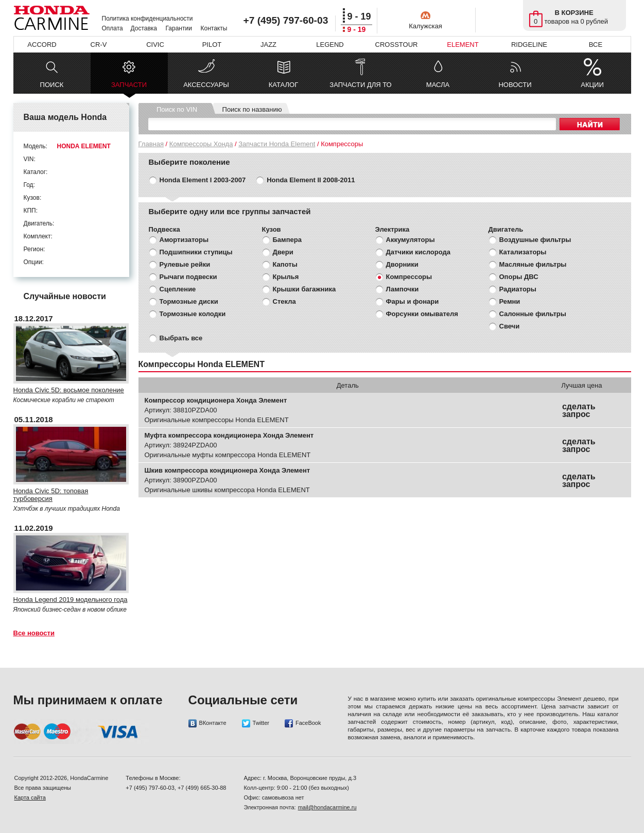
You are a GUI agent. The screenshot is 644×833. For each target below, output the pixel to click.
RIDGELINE (529, 45)
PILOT (212, 45)
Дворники (402, 264)
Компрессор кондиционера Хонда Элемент (216, 400)
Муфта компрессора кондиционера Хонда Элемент (229, 435)
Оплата (112, 28)
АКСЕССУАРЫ (206, 85)
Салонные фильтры (533, 314)
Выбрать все (181, 338)
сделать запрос (579, 410)
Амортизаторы (184, 240)
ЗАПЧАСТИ (129, 87)
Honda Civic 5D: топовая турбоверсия (51, 495)
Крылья (286, 277)
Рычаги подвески (188, 277)
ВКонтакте (207, 723)
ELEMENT (463, 45)
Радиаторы (518, 289)
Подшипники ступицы (196, 252)
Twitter (256, 723)
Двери (283, 252)
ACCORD (42, 45)
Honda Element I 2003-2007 (203, 180)
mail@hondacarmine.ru (327, 807)
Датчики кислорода (418, 252)
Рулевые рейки (185, 264)
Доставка (144, 28)
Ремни (510, 301)
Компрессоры (409, 277)
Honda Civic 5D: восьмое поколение (69, 390)
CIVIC (155, 45)
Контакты (214, 28)
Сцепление (178, 289)
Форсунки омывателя (422, 314)
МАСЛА (438, 85)
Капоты (285, 264)
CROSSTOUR (397, 45)
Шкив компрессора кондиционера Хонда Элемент (228, 470)
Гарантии (179, 28)
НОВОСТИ (515, 85)
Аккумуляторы (411, 240)
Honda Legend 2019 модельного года (71, 600)
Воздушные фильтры (535, 240)
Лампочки (403, 289)
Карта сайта (30, 797)
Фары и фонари (413, 301)
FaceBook (303, 723)
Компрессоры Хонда (201, 144)
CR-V (99, 45)
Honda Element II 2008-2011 (311, 180)
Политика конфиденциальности (147, 19)
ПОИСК (52, 85)
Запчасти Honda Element (277, 144)
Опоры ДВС (519, 277)
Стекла (284, 301)
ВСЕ (596, 45)
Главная (151, 144)
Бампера (287, 240)
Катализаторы (523, 252)
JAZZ (268, 45)
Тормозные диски (189, 301)
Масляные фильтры (533, 264)
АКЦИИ (592, 85)
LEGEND (330, 45)
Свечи (510, 326)
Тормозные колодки (193, 314)
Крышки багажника (304, 289)
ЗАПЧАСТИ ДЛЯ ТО (360, 85)
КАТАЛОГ (283, 85)
